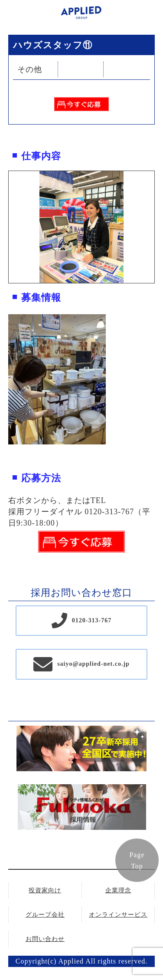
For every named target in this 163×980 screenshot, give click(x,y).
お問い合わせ (45, 939)
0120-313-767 (92, 620)
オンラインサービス (118, 915)
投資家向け (45, 890)
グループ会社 (45, 915)
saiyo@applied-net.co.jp (93, 664)
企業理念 (118, 890)
